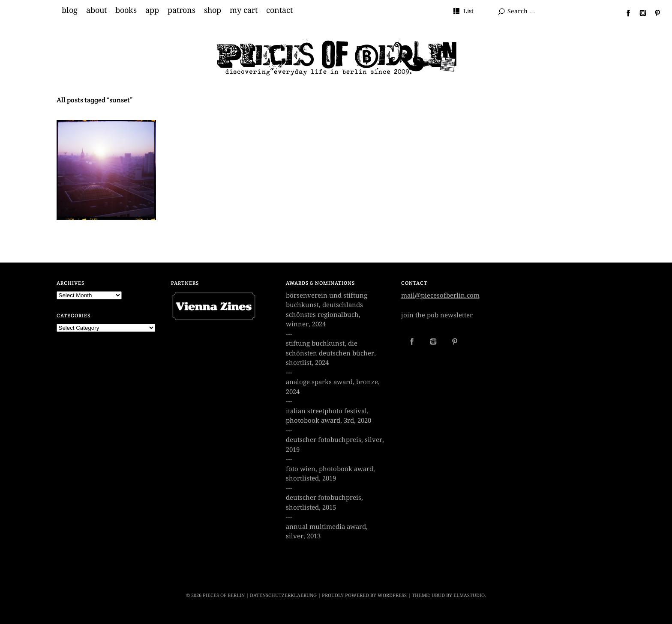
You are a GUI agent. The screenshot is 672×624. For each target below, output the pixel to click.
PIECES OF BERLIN (224, 596)
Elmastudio (469, 596)
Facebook (625, 13)
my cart (244, 10)
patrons (181, 10)
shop (213, 10)
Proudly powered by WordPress (364, 596)
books (126, 10)
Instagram (639, 13)
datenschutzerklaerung (283, 596)
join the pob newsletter (437, 315)
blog (70, 10)
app (152, 10)
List (468, 11)
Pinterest (654, 13)
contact (279, 10)
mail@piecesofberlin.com (440, 296)
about (96, 10)
